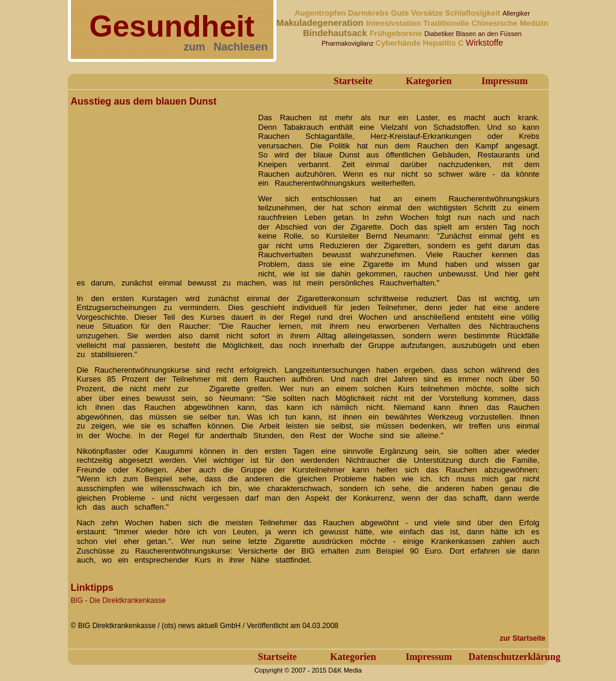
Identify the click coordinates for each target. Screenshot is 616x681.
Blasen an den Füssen (489, 34)
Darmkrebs (370, 13)
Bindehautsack (336, 33)
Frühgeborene (397, 33)
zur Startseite (522, 638)
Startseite (353, 81)
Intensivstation (395, 23)
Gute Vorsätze (418, 13)
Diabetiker (440, 34)
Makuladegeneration (321, 23)
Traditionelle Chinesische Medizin (486, 23)
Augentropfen (321, 13)
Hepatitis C (445, 43)
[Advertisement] (161, 185)
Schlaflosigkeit (474, 13)
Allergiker (516, 13)
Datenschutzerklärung (515, 657)
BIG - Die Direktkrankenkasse (118, 600)
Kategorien (428, 81)
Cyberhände (399, 43)
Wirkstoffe (484, 43)
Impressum (505, 81)
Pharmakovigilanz (349, 43)
